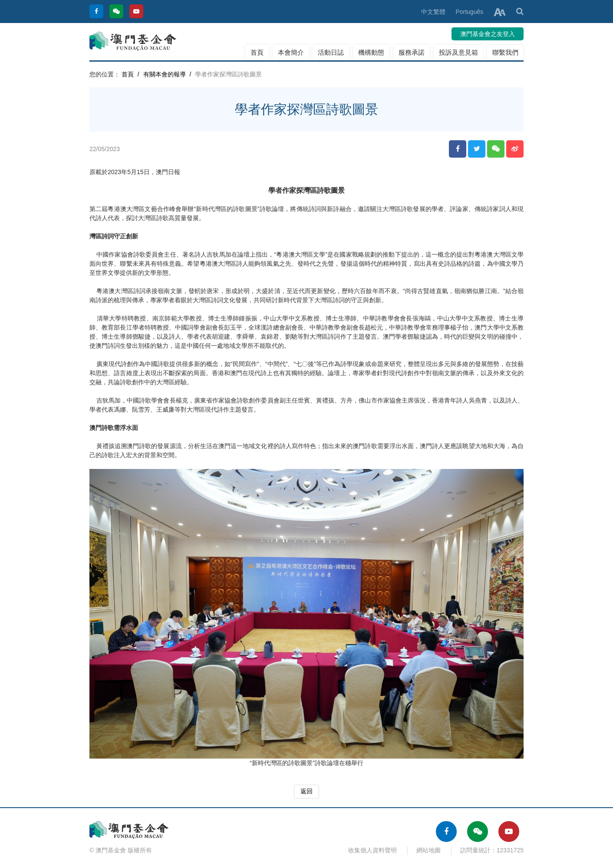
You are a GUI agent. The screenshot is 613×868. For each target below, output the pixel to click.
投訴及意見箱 (458, 52)
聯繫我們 (505, 52)
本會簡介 (291, 52)
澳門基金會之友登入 (488, 34)
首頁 (257, 52)
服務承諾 (412, 52)
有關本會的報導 (165, 74)
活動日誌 (331, 52)
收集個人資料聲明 (372, 850)
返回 (306, 791)
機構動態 (371, 52)
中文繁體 (433, 12)
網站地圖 (428, 850)
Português (469, 12)
